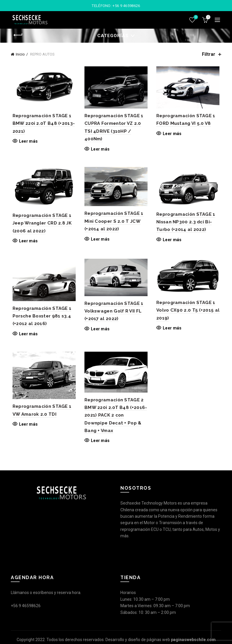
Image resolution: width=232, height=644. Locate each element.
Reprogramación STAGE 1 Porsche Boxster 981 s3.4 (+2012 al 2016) (40, 318)
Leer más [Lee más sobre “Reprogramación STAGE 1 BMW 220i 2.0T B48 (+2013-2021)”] (27, 142)
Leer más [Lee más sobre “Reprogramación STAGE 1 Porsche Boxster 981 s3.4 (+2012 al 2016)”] (27, 336)
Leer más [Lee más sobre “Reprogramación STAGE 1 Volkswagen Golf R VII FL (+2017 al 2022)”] (100, 331)
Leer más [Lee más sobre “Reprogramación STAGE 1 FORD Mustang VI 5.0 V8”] (173, 134)
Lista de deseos (195, 17)
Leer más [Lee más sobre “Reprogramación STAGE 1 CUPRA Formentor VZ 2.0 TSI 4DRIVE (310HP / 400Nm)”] (100, 150)
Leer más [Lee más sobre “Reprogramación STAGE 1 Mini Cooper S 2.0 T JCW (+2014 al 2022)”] (100, 241)
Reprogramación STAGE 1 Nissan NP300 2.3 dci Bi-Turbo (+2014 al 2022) (186, 223)
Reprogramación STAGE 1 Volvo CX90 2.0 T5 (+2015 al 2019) (188, 312)
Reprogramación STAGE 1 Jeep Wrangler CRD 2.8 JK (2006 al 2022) (40, 225)
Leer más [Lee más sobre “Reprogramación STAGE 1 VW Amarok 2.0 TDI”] (27, 427)
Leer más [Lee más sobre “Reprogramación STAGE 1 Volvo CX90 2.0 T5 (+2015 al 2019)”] (173, 330)
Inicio (20, 54)
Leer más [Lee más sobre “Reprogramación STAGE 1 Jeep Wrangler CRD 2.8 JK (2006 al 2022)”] (27, 242)
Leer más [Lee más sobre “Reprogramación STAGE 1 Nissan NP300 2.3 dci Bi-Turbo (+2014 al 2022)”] (173, 241)
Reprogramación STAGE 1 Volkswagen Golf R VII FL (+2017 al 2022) (113, 313)
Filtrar (209, 54)
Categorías (113, 36)
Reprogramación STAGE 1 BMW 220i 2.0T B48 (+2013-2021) (42, 124)
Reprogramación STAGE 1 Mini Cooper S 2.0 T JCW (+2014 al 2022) (113, 223)
